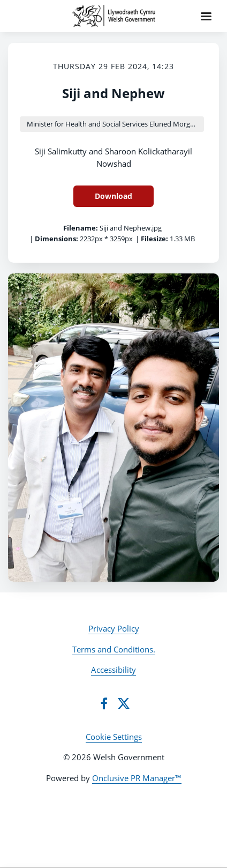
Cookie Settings (114, 737)
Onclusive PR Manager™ (137, 778)
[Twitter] (124, 703)
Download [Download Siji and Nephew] (113, 196)
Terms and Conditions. (114, 649)
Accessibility (113, 670)
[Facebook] (104, 703)
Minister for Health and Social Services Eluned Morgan (112, 124)
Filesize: (154, 239)
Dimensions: (56, 239)
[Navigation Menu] (206, 16)
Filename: (81, 228)
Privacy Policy (114, 628)
